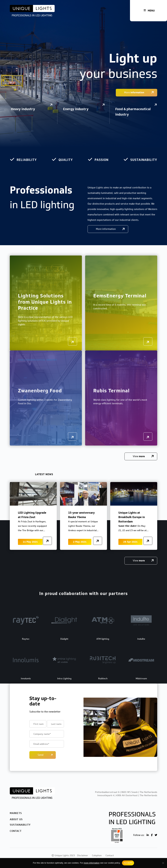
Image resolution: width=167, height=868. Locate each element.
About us (16, 819)
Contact (16, 831)
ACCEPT (128, 863)
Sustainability (20, 825)
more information (92, 863)
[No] (163, 863)
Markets (16, 813)
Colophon (97, 855)
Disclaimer (83, 855)
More (134, 92)
